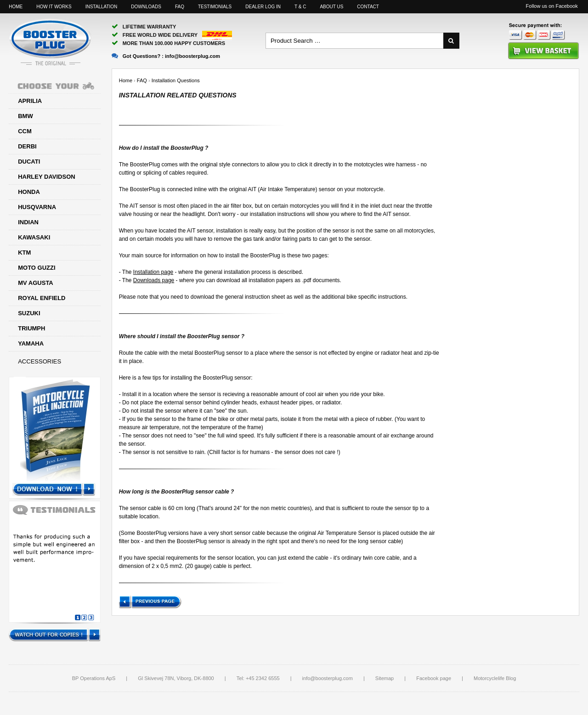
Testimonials (215, 7)
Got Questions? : (166, 56)
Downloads (146, 7)
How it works (54, 7)
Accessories (40, 361)
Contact (368, 7)
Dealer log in (263, 7)
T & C (300, 7)
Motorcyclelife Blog (495, 678)
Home (16, 7)
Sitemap (384, 678)
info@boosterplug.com (328, 678)
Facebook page (434, 678)
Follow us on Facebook (552, 6)
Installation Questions (176, 80)
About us (331, 7)
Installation (102, 7)
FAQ (180, 7)
